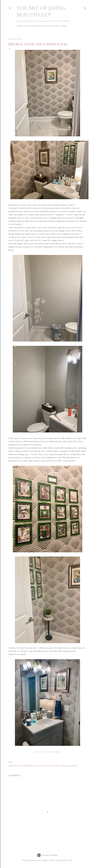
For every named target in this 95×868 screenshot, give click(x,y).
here (16, 231)
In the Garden (33, 26)
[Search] (85, 8)
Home (20, 26)
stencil (75, 766)
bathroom (18, 766)
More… (64, 26)
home (37, 766)
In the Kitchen (51, 26)
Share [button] (11, 762)
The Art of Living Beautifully (41, 12)
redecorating (67, 766)
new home (44, 766)
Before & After (28, 766)
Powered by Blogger (47, 855)
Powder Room (55, 766)
